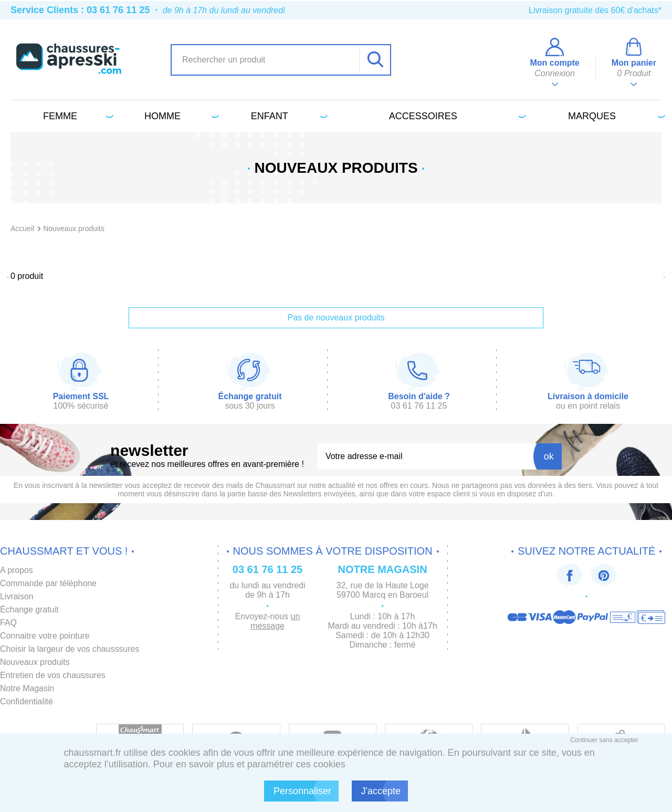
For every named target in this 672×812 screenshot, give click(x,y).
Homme (180, 116)
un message (275, 621)
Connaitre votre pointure (45, 636)
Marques (615, 116)
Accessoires (456, 116)
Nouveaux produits (35, 662)
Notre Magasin (27, 688)
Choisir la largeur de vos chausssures (70, 649)
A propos (17, 570)
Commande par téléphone (49, 583)
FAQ (8, 623)
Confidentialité (27, 701)
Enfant (287, 116)
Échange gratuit (29, 610)
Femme (76, 116)
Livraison (17, 596)
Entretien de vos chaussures (53, 675)
